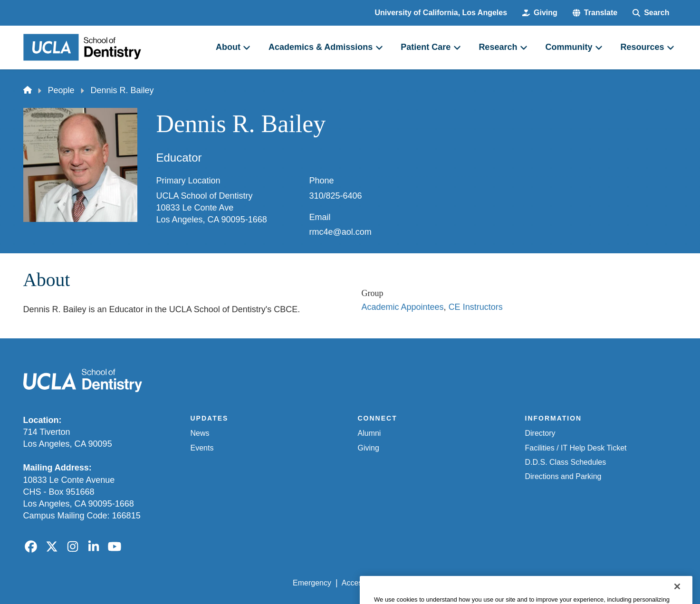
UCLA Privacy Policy (428, 583)
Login (587, 583)
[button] (595, 13)
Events (202, 448)
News (200, 433)
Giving (369, 448)
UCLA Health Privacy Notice (520, 583)
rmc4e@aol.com (340, 232)
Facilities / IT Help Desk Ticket (576, 448)
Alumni (369, 433)
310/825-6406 (336, 196)
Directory (540, 433)
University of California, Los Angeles (441, 13)
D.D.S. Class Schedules (566, 462)
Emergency (312, 583)
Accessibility (362, 583)
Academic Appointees (403, 307)
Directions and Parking (563, 476)
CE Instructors (476, 307)
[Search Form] (651, 13)
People (61, 90)
